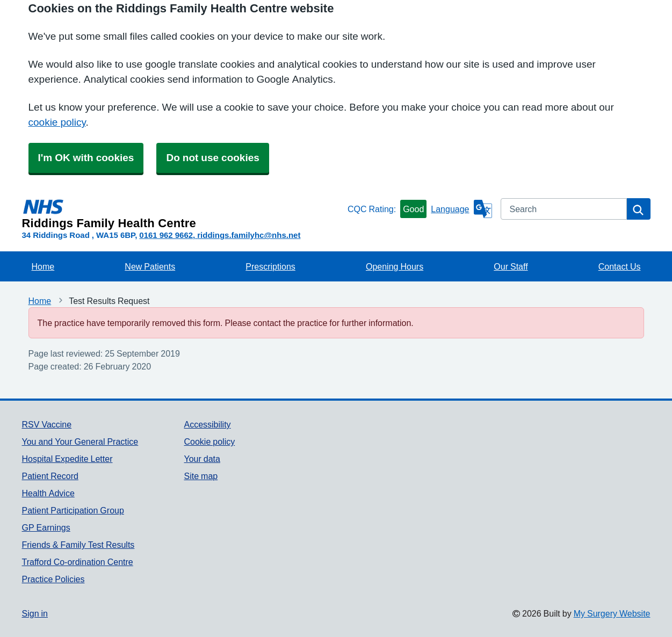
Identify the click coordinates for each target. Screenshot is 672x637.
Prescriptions (270, 266)
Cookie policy (209, 441)
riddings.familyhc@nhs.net (249, 235)
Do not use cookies (212, 158)
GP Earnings (46, 527)
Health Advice (48, 493)
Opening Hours (395, 266)
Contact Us (620, 266)
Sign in (35, 613)
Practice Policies (53, 579)
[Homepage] (183, 214)
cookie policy (57, 122)
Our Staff (511, 266)
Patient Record (50, 476)
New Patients (150, 266)
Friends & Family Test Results (78, 545)
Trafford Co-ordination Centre (78, 562)
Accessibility (207, 424)
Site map (201, 476)
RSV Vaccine (47, 424)
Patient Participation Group (73, 510)
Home (43, 266)
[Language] (461, 209)
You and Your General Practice (80, 441)
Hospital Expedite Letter (67, 459)
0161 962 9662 (166, 235)
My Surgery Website (612, 613)
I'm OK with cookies (86, 158)
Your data (202, 459)
